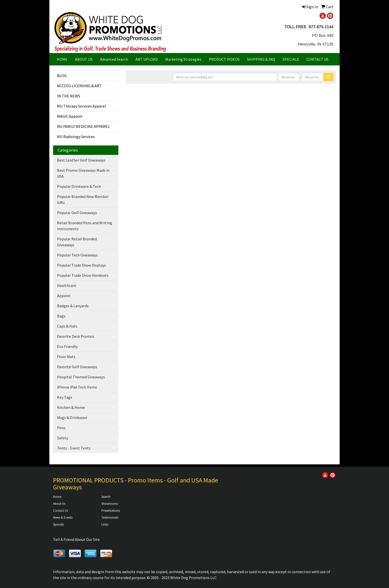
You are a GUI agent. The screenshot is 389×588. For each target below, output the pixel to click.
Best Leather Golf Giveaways (81, 160)
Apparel (64, 296)
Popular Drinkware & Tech (79, 186)
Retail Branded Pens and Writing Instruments (85, 226)
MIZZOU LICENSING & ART (79, 86)
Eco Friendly (67, 346)
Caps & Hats (67, 326)
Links (105, 524)
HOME (62, 59)
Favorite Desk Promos (76, 336)
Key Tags (65, 397)
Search (106, 497)
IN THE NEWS (69, 96)
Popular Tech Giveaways (77, 255)
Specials (58, 524)
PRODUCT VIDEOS (224, 59)
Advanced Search (114, 59)
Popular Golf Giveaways (77, 213)
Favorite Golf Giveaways (77, 367)
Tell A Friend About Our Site (76, 539)
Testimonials (110, 518)
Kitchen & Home (71, 407)
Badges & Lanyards (73, 306)
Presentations (111, 511)
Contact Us (61, 511)
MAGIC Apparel (70, 116)
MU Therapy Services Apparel (81, 106)
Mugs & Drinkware (72, 418)
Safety (63, 438)
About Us (59, 504)
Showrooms (110, 504)
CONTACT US (317, 59)
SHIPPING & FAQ (261, 59)
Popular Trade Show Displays (81, 265)
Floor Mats (66, 357)
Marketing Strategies (183, 59)
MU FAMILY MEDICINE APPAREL (83, 126)
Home (57, 497)
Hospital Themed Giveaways (81, 377)
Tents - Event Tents (74, 448)
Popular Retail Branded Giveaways (77, 242)
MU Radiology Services (76, 137)
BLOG (62, 76)
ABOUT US (84, 59)
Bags (61, 316)
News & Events (63, 518)
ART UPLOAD (147, 59)
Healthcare (67, 285)
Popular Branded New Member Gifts (83, 199)
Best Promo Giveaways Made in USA (83, 173)
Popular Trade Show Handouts (83, 275)
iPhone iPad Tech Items (77, 387)
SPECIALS (291, 59)
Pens (61, 428)
